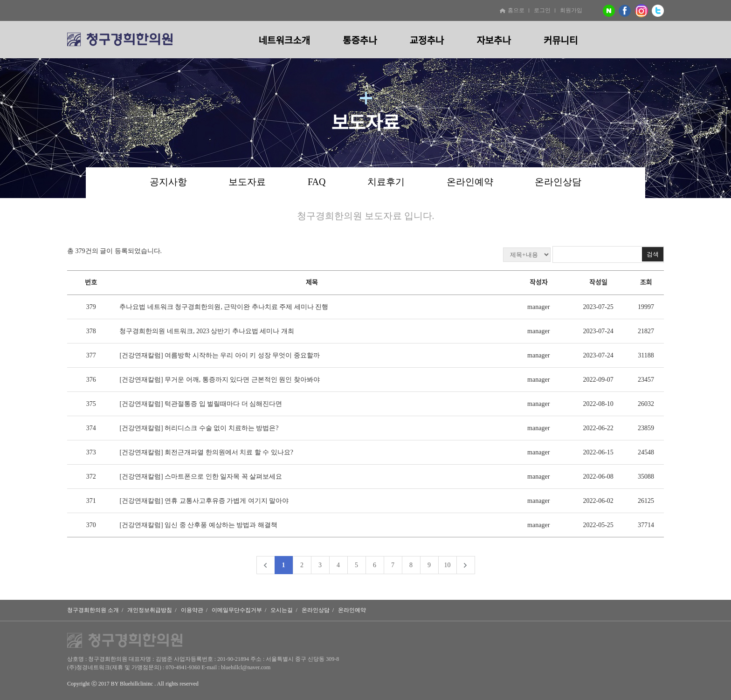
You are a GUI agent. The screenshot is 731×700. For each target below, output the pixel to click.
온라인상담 (558, 182)
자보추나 (494, 41)
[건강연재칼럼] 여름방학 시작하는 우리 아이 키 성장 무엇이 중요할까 (219, 355)
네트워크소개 (284, 41)
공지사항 (168, 182)
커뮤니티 (561, 41)
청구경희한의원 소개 (93, 610)
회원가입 (571, 10)
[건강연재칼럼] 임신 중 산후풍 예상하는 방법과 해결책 (198, 525)
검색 (653, 254)
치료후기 (386, 182)
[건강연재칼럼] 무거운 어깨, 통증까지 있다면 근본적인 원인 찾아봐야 (219, 380)
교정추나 (427, 41)
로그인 (542, 10)
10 (448, 565)
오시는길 (282, 610)
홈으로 (512, 10)
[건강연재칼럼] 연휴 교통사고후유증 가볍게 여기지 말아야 (204, 501)
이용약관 (192, 610)
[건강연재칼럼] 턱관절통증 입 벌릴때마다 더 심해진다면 (201, 404)
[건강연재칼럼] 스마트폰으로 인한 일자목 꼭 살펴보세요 (201, 477)
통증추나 (360, 41)
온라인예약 (470, 182)
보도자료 (247, 182)
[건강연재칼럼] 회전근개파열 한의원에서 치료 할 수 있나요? (206, 452)
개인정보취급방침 (150, 610)
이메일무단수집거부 (237, 610)
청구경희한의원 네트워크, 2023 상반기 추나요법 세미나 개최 (207, 331)
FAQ (317, 182)
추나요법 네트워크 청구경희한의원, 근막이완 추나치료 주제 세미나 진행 (224, 307)
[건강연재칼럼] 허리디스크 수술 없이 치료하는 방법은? (199, 428)
